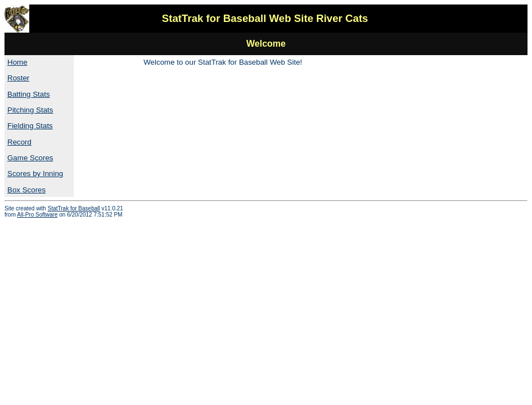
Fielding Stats (30, 126)
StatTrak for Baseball (74, 208)
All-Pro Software (37, 215)
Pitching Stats (30, 110)
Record (19, 142)
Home (17, 62)
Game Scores (30, 158)
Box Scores (26, 190)
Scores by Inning (35, 174)
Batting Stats (29, 94)
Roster (18, 78)
